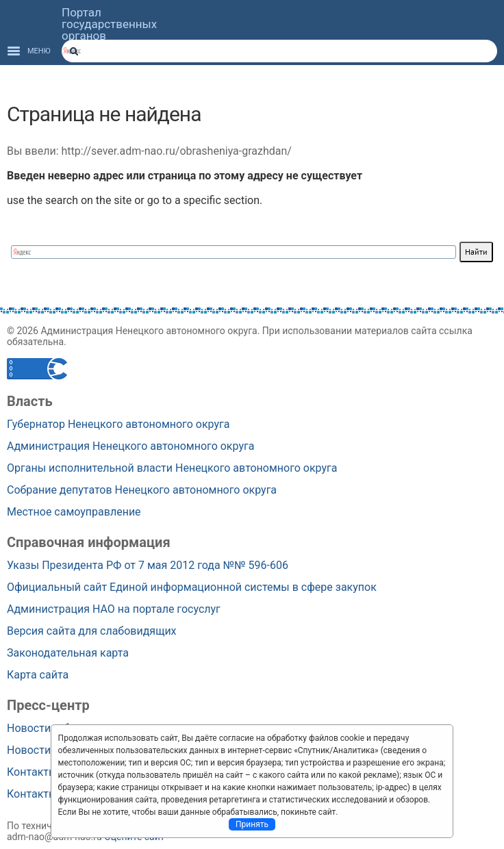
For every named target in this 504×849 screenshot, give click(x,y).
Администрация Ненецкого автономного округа (130, 446)
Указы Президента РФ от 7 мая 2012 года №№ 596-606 (148, 565)
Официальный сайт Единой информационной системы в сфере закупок (192, 587)
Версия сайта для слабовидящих (92, 631)
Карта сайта (38, 675)
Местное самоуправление (74, 512)
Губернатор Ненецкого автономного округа (118, 424)
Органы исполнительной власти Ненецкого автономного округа (172, 468)
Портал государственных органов (109, 24)
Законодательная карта (68, 653)
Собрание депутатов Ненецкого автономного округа (142, 490)
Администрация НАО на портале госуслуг (114, 609)
